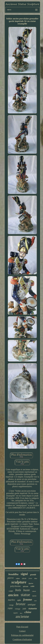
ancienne (22, 617)
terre (34, 596)
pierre (11, 578)
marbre (11, 600)
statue (25, 595)
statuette (33, 608)
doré (35, 601)
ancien (13, 595)
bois (18, 590)
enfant (18, 578)
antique (32, 605)
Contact (22, 631)
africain (26, 586)
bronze (21, 604)
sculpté (11, 591)
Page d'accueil (22, 627)
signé (24, 574)
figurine (31, 583)
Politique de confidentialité (22, 635)
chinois (34, 591)
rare (10, 608)
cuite (32, 586)
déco (21, 613)
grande (33, 575)
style (19, 600)
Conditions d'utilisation (22, 640)
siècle (24, 578)
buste (27, 590)
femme (28, 599)
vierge (11, 605)
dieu (36, 578)
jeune (30, 578)
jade (24, 609)
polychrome (15, 586)
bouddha (13, 574)
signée (15, 613)
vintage (18, 609)
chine (28, 612)
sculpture (19, 582)
